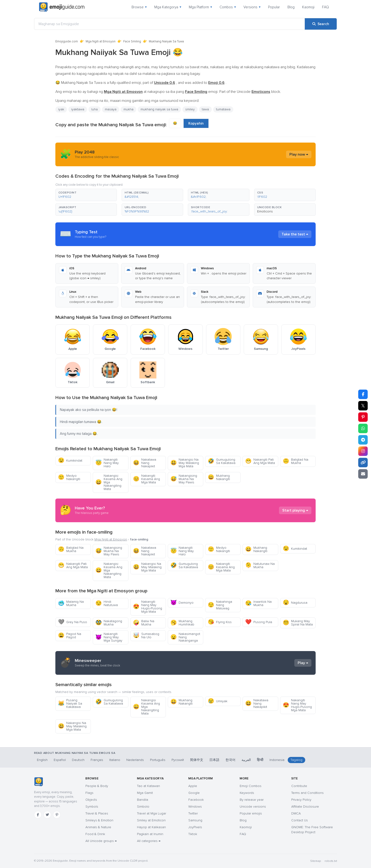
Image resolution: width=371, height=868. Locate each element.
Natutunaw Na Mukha (260, 565)
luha (95, 109)
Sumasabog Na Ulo (146, 636)
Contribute (299, 786)
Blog (291, 7)
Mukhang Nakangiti (219, 477)
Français (97, 760)
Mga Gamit (145, 793)
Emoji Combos (251, 786)
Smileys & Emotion (99, 820)
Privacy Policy (301, 800)
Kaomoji (308, 7)
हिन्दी (260, 760)
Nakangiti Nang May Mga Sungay (109, 637)
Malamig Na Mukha (71, 603)
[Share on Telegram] (363, 440)
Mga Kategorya (168, 7)
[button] (86, 195)
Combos (228, 7)
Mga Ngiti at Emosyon (101, 41)
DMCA (296, 813)
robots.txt (331, 861)
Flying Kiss (220, 622)
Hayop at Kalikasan (151, 827)
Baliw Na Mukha (144, 623)
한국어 (230, 760)
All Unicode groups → (101, 841)
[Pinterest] (57, 815)
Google (194, 793)
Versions (252, 7)
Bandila (143, 800)
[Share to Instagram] (363, 451)
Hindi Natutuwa (107, 603)
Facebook (196, 800)
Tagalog (296, 760)
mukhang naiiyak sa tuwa (159, 109)
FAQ (325, 7)
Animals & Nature (98, 827)
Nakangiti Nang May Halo (107, 463)
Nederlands (135, 760)
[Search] (321, 24)
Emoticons (265, 211)
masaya (111, 109)
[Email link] (363, 474)
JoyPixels (195, 827)
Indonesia (277, 760)
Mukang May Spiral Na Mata (298, 623)
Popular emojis (251, 813)
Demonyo (182, 603)
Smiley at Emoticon (151, 820)
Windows (195, 807)
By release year (252, 800)
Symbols (92, 807)
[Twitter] (47, 815)
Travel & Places (97, 813)
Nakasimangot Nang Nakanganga (185, 637)
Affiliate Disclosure (305, 807)
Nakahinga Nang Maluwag (220, 605)
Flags (89, 793)
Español (60, 760)
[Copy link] (363, 463)
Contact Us (300, 820)
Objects (91, 800)
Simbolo (143, 807)
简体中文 (197, 760)
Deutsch (78, 760)
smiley (190, 109)
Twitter (193, 813)
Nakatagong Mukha (109, 623)
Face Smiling (132, 41)
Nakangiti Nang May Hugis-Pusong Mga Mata (148, 607)
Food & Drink (95, 834)
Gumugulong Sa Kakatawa (222, 461)
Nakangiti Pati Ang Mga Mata (260, 461)
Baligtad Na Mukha (296, 461)
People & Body (97, 786)
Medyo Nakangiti (69, 477)
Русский (178, 760)
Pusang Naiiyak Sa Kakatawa (70, 704)
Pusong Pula (259, 622)
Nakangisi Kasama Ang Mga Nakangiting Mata (109, 482)
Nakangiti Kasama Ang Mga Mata (146, 479)
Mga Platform (200, 7)
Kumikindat (70, 461)
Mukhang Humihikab (182, 623)
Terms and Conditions (307, 793)
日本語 (214, 760)
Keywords (247, 793)
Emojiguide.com (67, 41)
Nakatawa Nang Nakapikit (145, 463)
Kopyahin (196, 123)
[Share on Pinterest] (363, 417)
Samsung (195, 820)
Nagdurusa (295, 603)
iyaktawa (78, 109)
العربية (246, 760)
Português (158, 760)
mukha (128, 109)
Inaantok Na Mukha (258, 603)
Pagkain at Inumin (150, 834)
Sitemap (316, 861)
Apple (193, 786)
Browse (139, 7)
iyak (61, 109)
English (42, 760)
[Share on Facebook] (363, 394)
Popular (274, 7)
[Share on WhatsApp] (363, 428)
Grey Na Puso (73, 622)
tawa (205, 109)
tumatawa (223, 109)
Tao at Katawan (148, 786)
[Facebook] (38, 815)
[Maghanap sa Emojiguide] (170, 24)
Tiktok (193, 834)
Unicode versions (253, 807)
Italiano (115, 760)
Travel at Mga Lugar (152, 813)
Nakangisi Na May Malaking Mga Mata (185, 463)
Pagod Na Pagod (70, 636)
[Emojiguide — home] (62, 7)
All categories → (149, 841)
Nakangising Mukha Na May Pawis (184, 479)
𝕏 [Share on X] (363, 406)
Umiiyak (218, 701)
